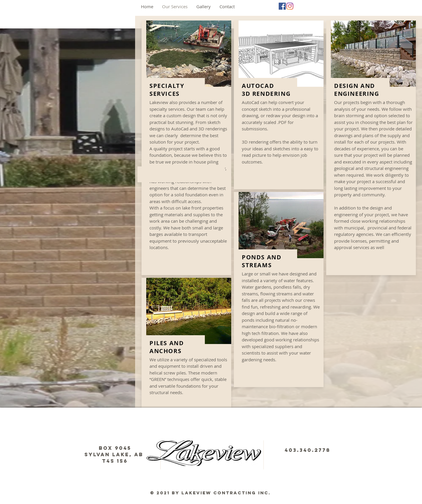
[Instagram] (290, 6)
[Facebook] (282, 6)
